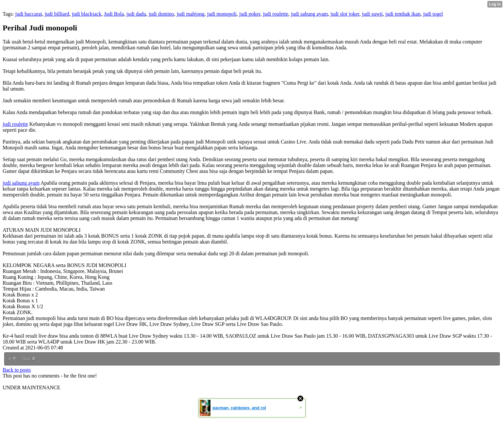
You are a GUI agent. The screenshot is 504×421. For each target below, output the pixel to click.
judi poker (250, 14)
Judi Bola (114, 14)
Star (28, 359)
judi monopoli (222, 14)
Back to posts (17, 370)
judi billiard (57, 14)
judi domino (161, 14)
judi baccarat (28, 14)
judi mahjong (191, 14)
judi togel (433, 14)
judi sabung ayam (309, 14)
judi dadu (136, 14)
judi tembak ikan (403, 14)
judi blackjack (87, 14)
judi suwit (372, 14)
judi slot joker (345, 14)
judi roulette (276, 14)
